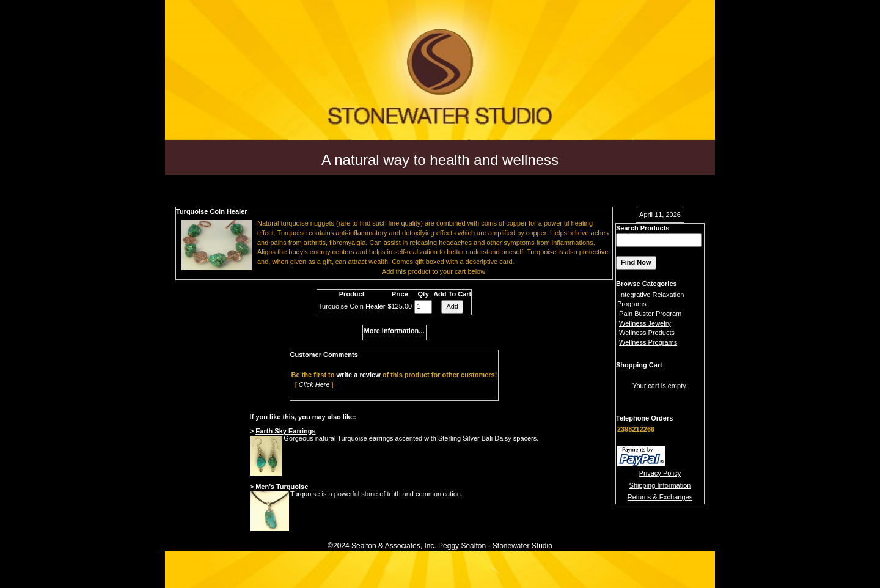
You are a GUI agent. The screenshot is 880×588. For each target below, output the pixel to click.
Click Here (314, 384)
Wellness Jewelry (645, 323)
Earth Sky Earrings (285, 431)
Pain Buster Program (650, 314)
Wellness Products (647, 333)
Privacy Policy (660, 473)
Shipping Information (660, 485)
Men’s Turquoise (282, 487)
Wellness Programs (648, 342)
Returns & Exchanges (660, 497)
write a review (359, 375)
